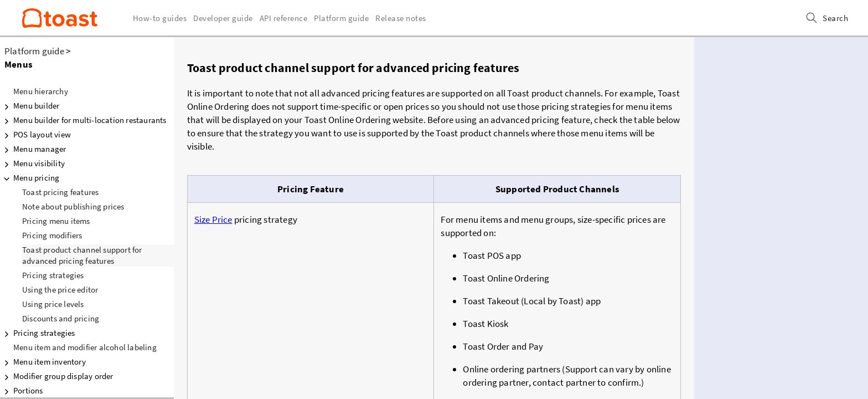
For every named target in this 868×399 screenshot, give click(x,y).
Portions (22, 391)
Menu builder (30, 106)
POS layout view (35, 135)
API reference (284, 18)
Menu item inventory (43, 362)
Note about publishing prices (73, 206)
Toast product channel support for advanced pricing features (82, 255)
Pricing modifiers (52, 235)
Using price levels (53, 304)
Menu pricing (30, 178)
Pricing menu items (56, 221)
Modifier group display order (57, 376)
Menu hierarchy (41, 91)
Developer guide (223, 18)
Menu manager (33, 149)
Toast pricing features (60, 192)
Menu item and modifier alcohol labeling (85, 347)
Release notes (401, 18)
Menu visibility (32, 163)
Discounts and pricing (61, 318)
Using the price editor (60, 290)
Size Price (213, 219)
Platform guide (34, 51)
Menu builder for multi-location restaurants (83, 120)
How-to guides (160, 18)
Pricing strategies (53, 275)
